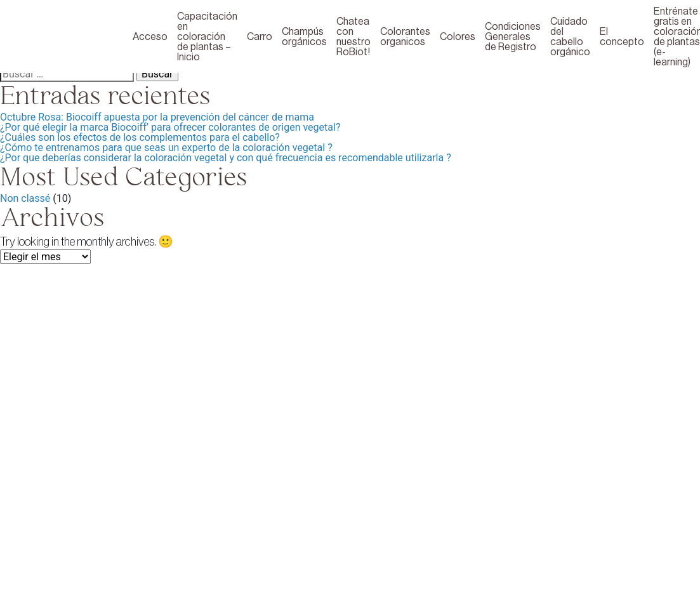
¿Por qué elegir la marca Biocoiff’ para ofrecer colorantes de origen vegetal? (170, 127)
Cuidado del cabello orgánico (570, 37)
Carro (260, 37)
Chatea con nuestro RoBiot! (353, 37)
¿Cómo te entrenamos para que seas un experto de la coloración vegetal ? (166, 148)
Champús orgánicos (304, 37)
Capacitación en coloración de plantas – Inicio (207, 37)
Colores (458, 37)
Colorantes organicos (405, 37)
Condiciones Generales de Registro (513, 37)
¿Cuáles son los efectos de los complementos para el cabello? (140, 137)
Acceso (150, 37)
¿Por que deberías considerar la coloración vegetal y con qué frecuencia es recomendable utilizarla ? (226, 158)
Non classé (25, 198)
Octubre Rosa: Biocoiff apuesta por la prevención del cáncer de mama (157, 117)
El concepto (622, 37)
